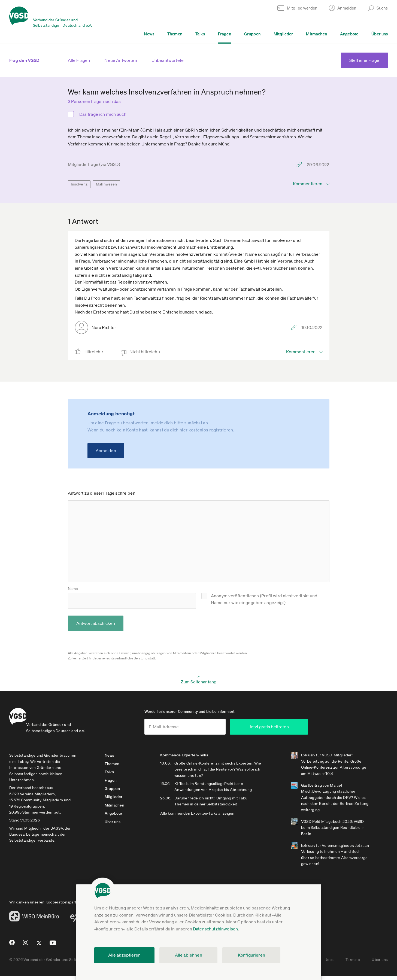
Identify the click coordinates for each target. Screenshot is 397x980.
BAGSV (57, 832)
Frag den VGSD (24, 60)
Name (73, 589)
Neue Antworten (121, 60)
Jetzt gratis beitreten (301, 731)
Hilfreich (95, 352)
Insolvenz (79, 184)
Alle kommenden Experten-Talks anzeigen (207, 817)
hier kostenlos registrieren (206, 430)
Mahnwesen (106, 184)
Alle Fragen (79, 60)
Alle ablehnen (189, 955)
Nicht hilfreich (147, 352)
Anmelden (106, 451)
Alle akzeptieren (125, 955)
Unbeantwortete (168, 60)
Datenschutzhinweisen (215, 929)
